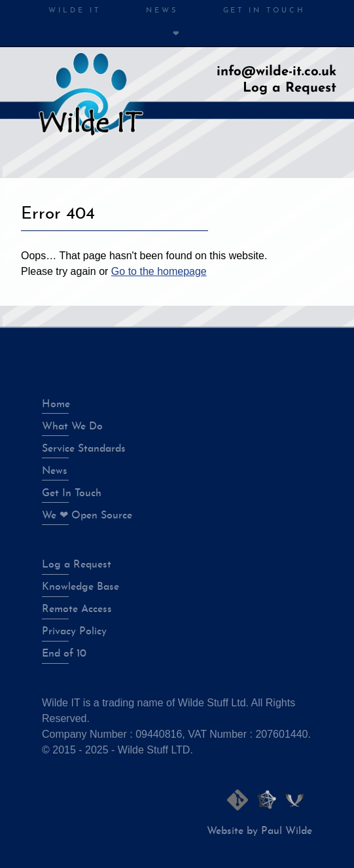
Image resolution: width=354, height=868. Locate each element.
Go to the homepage (159, 271)
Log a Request (290, 88)
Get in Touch (264, 11)
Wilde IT (74, 11)
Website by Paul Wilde (259, 831)
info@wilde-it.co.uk (276, 72)
